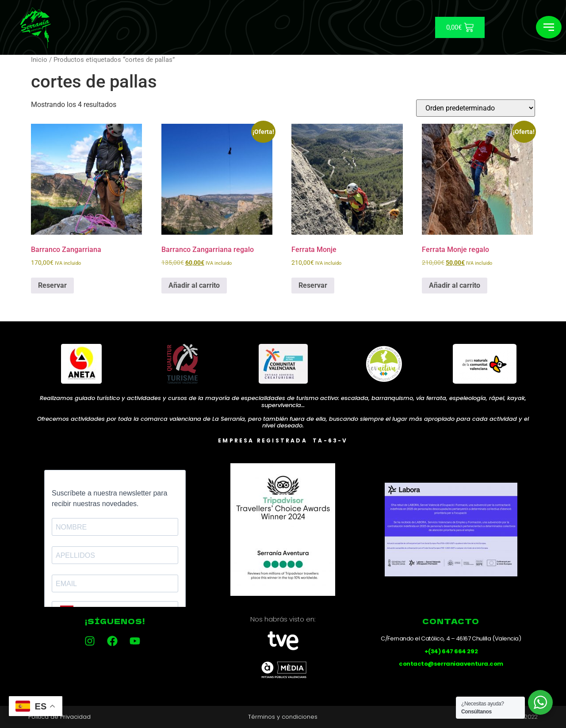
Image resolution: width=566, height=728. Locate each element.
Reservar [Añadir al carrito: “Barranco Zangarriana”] (52, 285)
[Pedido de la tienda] (476, 108)
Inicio (39, 60)
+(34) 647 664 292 (451, 651)
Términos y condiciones (283, 717)
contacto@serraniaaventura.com (451, 664)
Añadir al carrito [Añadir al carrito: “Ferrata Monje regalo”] (455, 285)
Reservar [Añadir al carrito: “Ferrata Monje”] (313, 285)
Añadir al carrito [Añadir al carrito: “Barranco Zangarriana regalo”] (194, 285)
